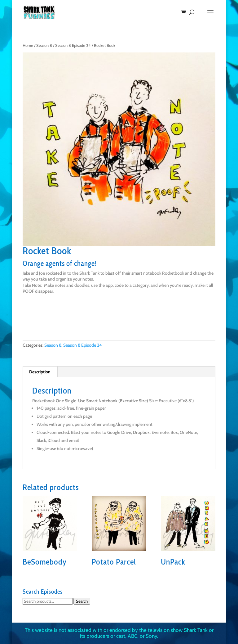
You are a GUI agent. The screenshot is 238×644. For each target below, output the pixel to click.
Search (82, 601)
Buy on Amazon (50, 320)
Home (28, 45)
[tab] (40, 372)
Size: (153, 401)
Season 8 (44, 45)
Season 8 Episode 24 (73, 45)
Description (40, 372)
